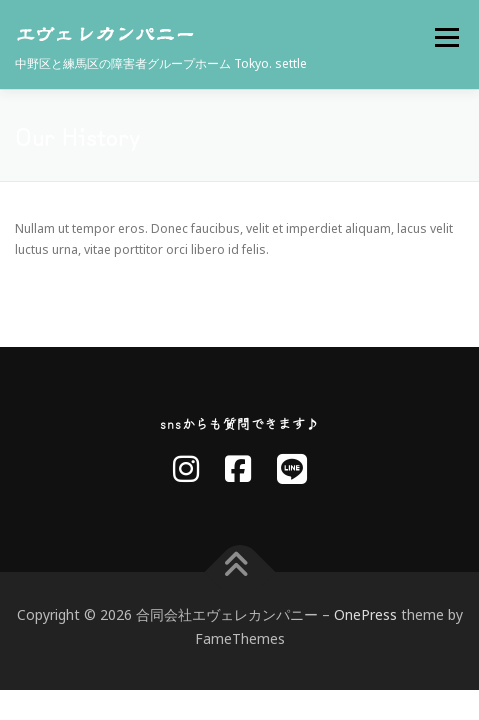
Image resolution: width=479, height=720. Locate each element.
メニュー (446, 37)
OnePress (365, 618)
